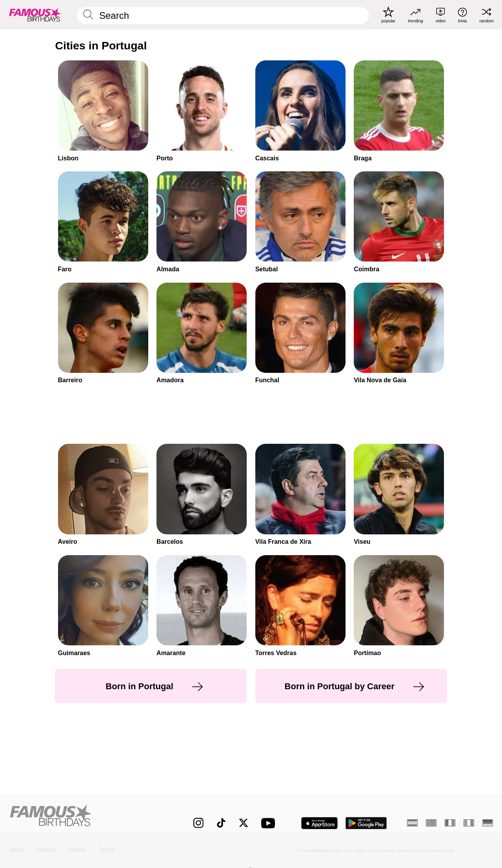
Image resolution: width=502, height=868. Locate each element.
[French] (450, 823)
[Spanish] (412, 823)
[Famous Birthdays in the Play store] (366, 823)
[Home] (87, 817)
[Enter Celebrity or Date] (223, 16)
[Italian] (469, 823)
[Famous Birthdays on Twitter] (244, 823)
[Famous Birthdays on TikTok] (221, 823)
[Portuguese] (431, 823)
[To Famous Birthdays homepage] (35, 15)
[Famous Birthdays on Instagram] (198, 823)
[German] (488, 823)
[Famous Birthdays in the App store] (319, 823)
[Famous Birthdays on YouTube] (270, 823)
